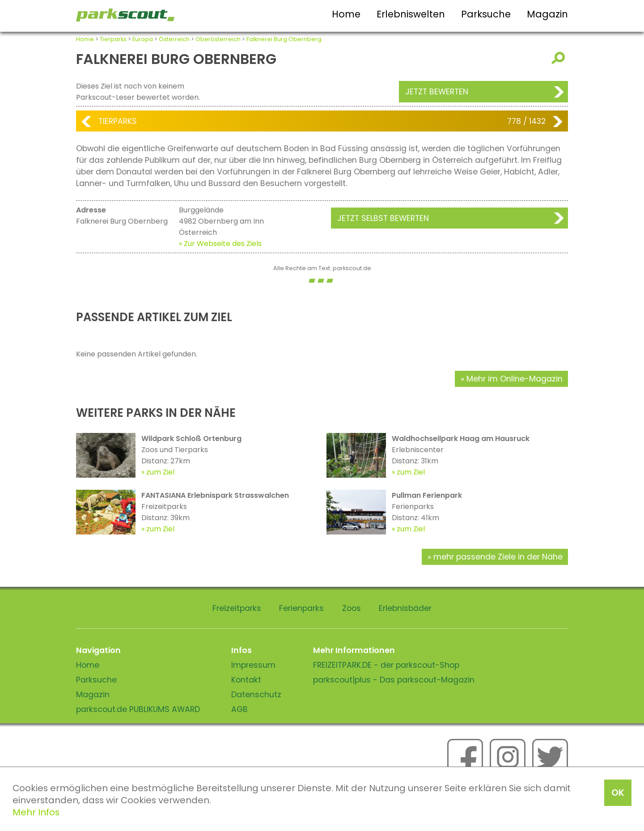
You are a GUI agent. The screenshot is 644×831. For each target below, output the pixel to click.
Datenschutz (256, 695)
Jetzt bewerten (437, 92)
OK (618, 793)
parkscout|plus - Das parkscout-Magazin (394, 680)
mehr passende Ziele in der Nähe (498, 557)
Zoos (352, 608)
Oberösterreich (218, 39)
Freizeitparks (237, 608)
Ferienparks (301, 608)
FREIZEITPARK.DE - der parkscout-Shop (386, 665)
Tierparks (113, 39)
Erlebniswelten (411, 14)
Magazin (547, 14)
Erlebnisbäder (405, 608)
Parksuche (486, 14)
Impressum (253, 665)
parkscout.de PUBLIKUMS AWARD (138, 709)
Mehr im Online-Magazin (515, 379)
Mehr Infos (36, 812)
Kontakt (246, 680)
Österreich (174, 39)
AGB (239, 709)
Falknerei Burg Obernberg (284, 39)
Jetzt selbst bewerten (383, 218)
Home (346, 14)
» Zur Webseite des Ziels (220, 244)
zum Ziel (160, 472)
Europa (143, 39)
